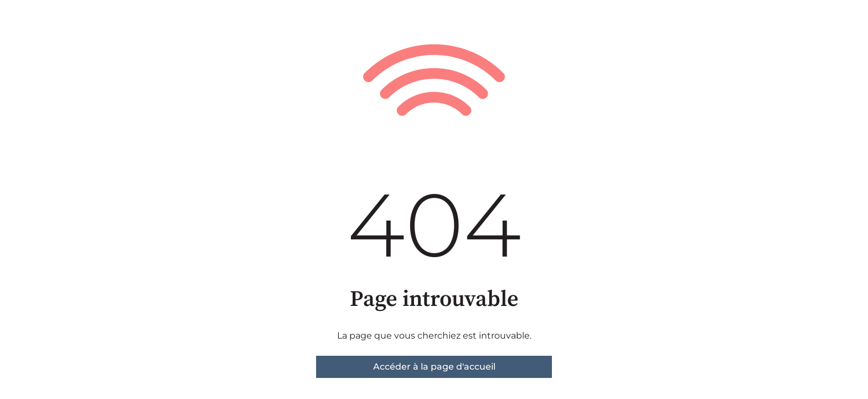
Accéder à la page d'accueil (434, 367)
